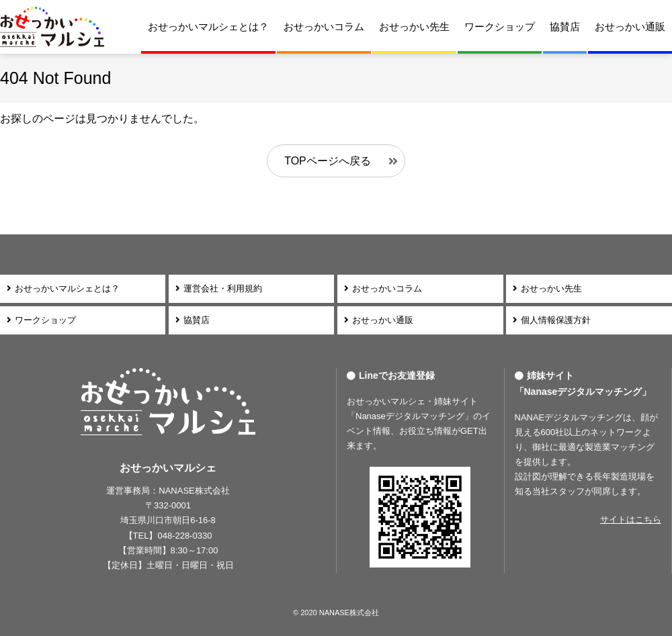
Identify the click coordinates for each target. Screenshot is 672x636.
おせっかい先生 (414, 27)
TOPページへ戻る (328, 161)
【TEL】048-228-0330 (168, 536)
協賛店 (565, 27)
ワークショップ (500, 27)
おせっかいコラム (324, 27)
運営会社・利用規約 (223, 288)
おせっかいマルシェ (52, 27)
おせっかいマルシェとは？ (208, 27)
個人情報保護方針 (556, 320)
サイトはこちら (631, 519)
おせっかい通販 (630, 27)
